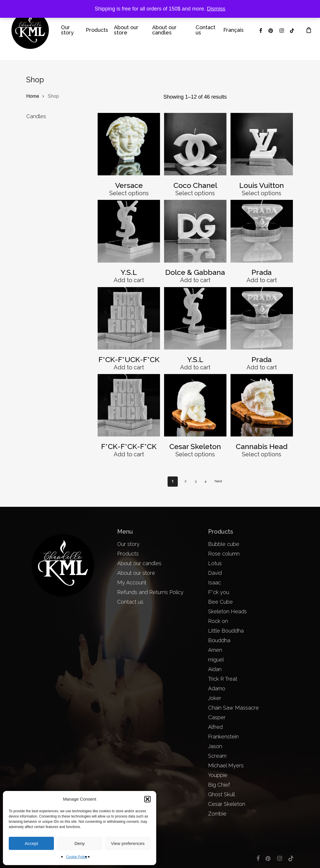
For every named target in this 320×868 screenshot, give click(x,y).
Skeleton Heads (227, 611)
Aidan (215, 669)
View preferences (128, 843)
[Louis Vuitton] (262, 144)
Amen (215, 650)
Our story (128, 544)
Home (33, 96)
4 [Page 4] (205, 481)
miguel (216, 660)
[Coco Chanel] (195, 144)
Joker (215, 698)
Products (128, 554)
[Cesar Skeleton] (195, 405)
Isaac (214, 583)
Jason (215, 746)
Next (218, 481)
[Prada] (262, 231)
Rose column (224, 554)
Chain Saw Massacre (233, 708)
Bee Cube (220, 602)
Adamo (217, 688)
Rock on (218, 621)
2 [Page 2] (186, 481)
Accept (31, 843)
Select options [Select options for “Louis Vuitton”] (262, 193)
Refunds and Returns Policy (150, 592)
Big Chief (219, 785)
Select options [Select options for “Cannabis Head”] (262, 454)
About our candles (139, 563)
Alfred (215, 727)
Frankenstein (223, 737)
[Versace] (129, 144)
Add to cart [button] (129, 280)
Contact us (130, 602)
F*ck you (219, 592)
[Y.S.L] (129, 231)
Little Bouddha (226, 631)
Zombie (217, 814)
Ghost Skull (221, 794)
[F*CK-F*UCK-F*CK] (129, 318)
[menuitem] (233, 30)
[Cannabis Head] (262, 405)
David (215, 573)
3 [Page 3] (196, 481)
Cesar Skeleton (227, 804)
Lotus (215, 563)
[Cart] (309, 30)
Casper (217, 717)
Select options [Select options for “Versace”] (129, 193)
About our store (136, 573)
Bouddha (219, 640)
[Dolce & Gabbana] (195, 231)
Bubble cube (224, 544)
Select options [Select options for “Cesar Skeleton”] (195, 454)
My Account (132, 583)
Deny (79, 843)
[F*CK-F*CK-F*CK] (129, 405)
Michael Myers (226, 765)
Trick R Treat (223, 679)
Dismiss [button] (216, 9)
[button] (147, 799)
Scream (217, 756)
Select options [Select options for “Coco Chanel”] (195, 193)
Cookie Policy (77, 857)
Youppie (218, 775)
